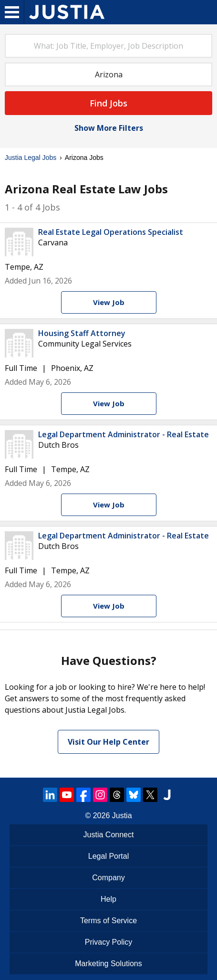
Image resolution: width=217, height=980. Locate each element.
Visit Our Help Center (108, 742)
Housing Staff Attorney (82, 333)
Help (108, 899)
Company (108, 878)
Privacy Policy (109, 942)
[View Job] (109, 302)
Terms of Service (108, 921)
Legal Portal (108, 856)
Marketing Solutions (108, 964)
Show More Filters (109, 128)
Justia (122, 816)
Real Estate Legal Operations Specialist (111, 232)
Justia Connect (109, 835)
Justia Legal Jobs (31, 158)
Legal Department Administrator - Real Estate (124, 434)
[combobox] (108, 46)
